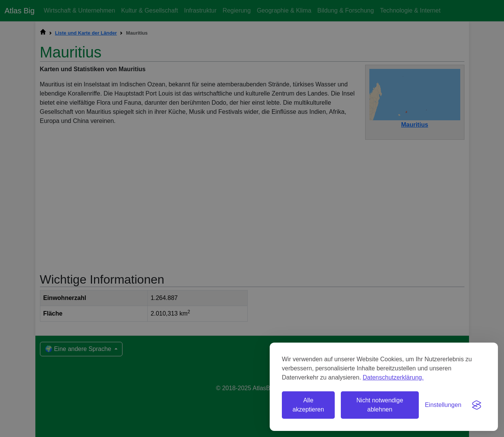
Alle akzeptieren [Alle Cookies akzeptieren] (308, 405)
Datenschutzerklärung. (393, 377)
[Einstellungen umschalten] (443, 405)
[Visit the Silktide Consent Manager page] (477, 405)
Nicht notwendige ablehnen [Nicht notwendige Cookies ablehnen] (380, 405)
